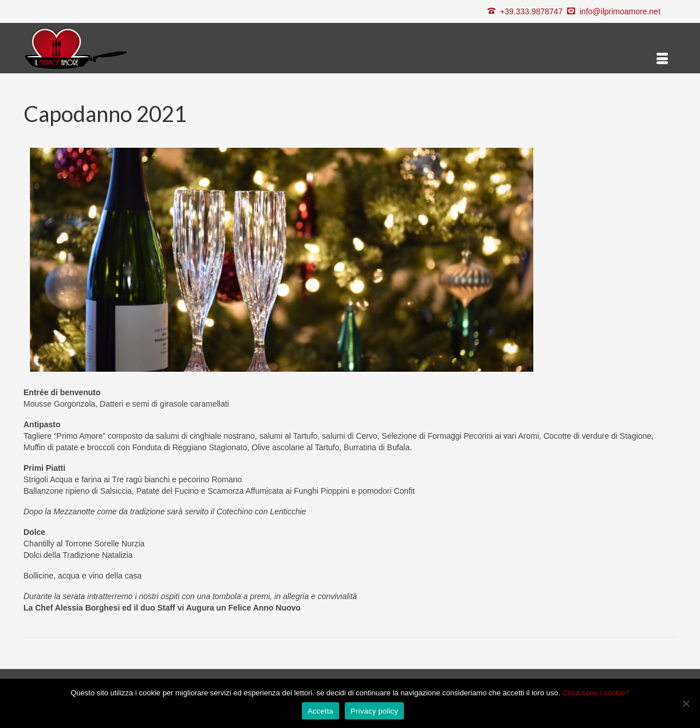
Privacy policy (374, 711)
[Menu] (662, 59)
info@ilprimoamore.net (620, 11)
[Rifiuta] (686, 703)
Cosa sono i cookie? (596, 693)
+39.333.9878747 (531, 11)
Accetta (320, 711)
